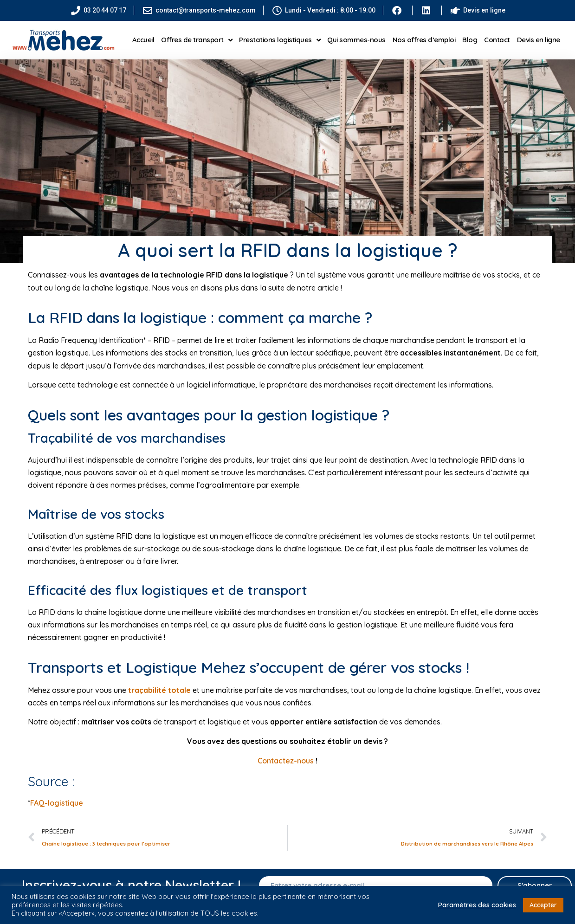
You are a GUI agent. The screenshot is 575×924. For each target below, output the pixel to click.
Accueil (143, 40)
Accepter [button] (543, 905)
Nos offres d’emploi (424, 40)
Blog (470, 40)
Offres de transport (197, 40)
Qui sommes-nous (356, 40)
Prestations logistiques (280, 40)
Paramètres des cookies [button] (477, 905)
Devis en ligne (539, 40)
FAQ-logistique (57, 803)
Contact (497, 40)
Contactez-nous (286, 761)
